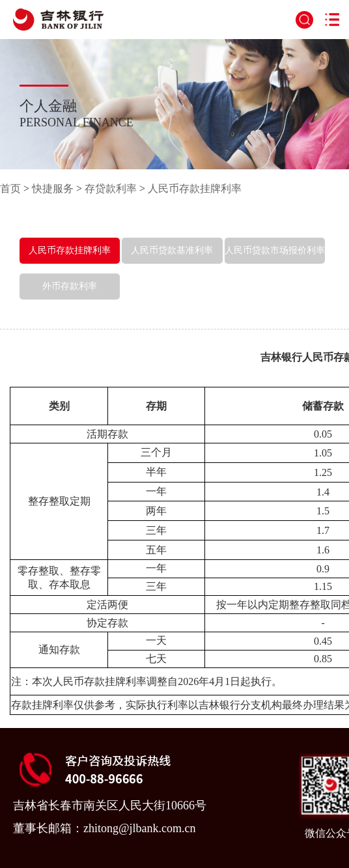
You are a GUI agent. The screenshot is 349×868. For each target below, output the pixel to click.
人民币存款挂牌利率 (195, 189)
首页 (10, 189)
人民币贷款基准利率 (172, 250)
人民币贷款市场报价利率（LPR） (275, 263)
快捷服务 (53, 189)
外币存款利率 (70, 286)
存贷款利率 (111, 189)
